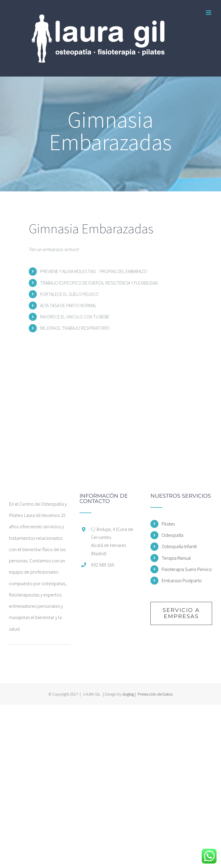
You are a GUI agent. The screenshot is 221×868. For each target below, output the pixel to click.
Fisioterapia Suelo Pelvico (187, 569)
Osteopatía (172, 535)
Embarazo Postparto (182, 580)
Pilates (168, 524)
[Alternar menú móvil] (209, 13)
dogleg (128, 694)
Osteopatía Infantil (179, 546)
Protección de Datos (155, 694)
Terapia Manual (176, 558)
